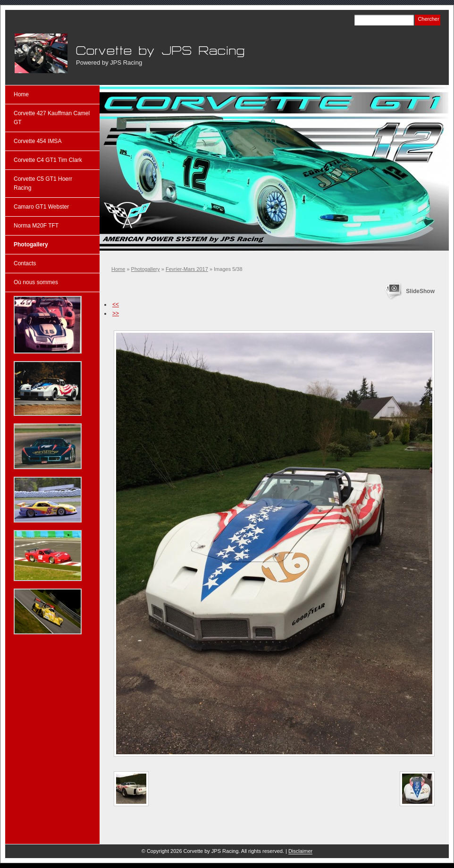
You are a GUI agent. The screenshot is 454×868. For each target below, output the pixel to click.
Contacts (25, 263)
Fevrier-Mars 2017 (187, 269)
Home (118, 269)
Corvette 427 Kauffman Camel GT (52, 118)
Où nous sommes (36, 282)
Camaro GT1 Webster (41, 207)
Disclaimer (300, 851)
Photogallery (146, 269)
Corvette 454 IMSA (38, 141)
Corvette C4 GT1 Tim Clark (48, 160)
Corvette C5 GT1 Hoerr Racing (43, 183)
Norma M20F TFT (36, 226)
